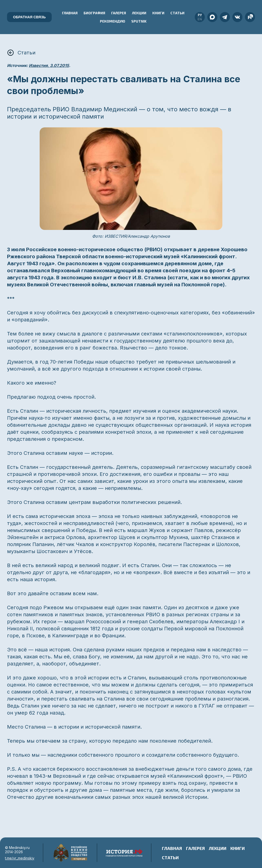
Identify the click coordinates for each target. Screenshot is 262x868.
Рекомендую (113, 21)
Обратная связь (29, 17)
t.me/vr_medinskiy (20, 858)
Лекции (139, 13)
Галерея (119, 13)
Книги (158, 13)
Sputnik (139, 21)
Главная (70, 13)
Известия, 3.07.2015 (49, 65)
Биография (94, 13)
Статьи (177, 13)
